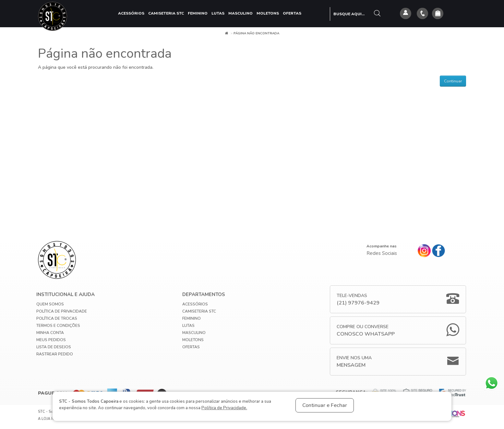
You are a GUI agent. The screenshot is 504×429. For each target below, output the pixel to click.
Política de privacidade (62, 311)
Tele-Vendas (358, 299)
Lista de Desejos (54, 347)
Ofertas (292, 13)
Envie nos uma (354, 362)
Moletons (268, 13)
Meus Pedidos (51, 340)
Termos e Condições (58, 326)
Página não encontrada (256, 33)
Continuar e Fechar (325, 405)
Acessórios (131, 13)
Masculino (240, 13)
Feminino (198, 13)
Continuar (453, 81)
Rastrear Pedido (55, 354)
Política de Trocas (57, 318)
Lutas (218, 13)
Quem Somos (50, 304)
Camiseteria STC (166, 13)
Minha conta (50, 333)
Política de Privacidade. (224, 408)
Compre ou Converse (366, 331)
